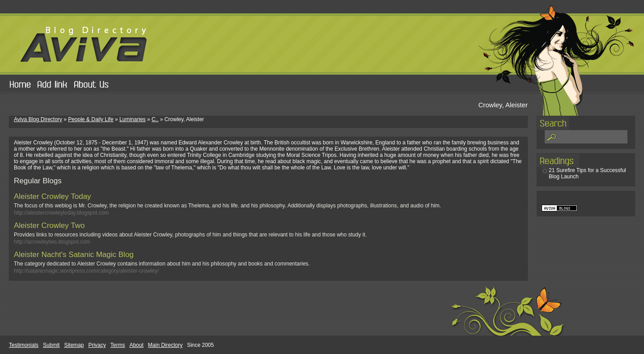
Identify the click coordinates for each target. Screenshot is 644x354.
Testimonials (24, 345)
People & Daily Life (91, 119)
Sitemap (74, 345)
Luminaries (133, 119)
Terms (118, 345)
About (136, 345)
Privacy (97, 345)
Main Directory (165, 345)
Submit (51, 345)
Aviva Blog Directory (38, 119)
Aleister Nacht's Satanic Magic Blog (74, 255)
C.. (155, 119)
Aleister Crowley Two (49, 225)
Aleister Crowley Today (53, 196)
